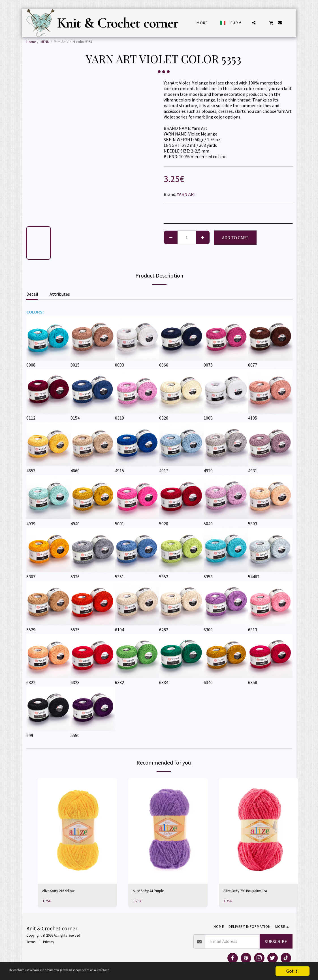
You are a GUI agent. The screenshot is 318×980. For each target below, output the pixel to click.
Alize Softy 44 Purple (152, 892)
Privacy (49, 943)
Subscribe (276, 942)
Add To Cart (235, 238)
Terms (31, 943)
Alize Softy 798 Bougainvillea (251, 892)
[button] (254, 23)
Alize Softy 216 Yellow (63, 892)
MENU (45, 42)
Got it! (293, 971)
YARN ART (187, 194)
